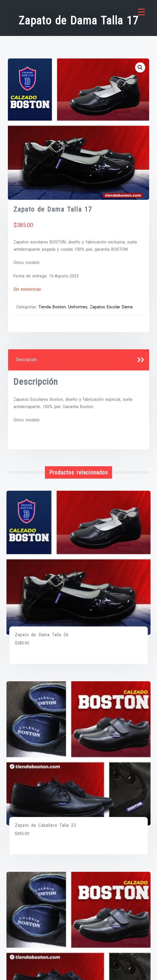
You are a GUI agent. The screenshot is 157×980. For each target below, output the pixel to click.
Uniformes (78, 307)
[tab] (79, 360)
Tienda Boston (52, 307)
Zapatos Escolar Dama (111, 307)
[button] (140, 67)
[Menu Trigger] (141, 12)
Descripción (26, 360)
